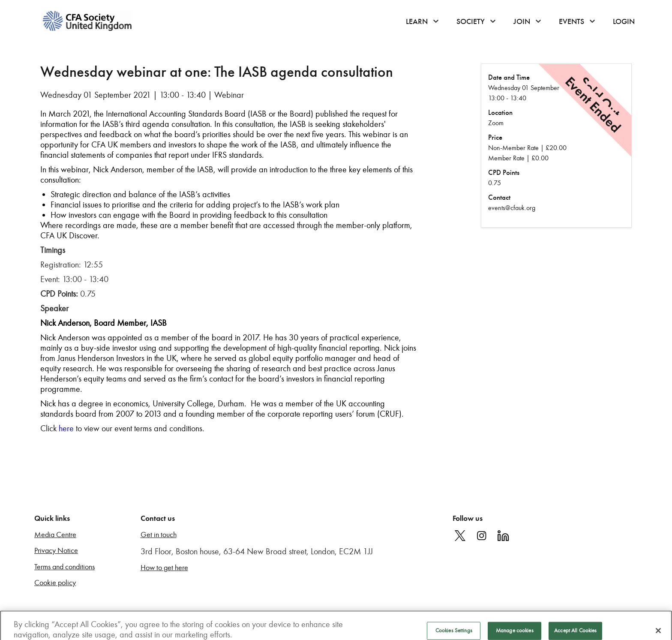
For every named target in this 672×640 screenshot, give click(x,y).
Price (495, 137)
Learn (417, 21)
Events (571, 21)
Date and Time (509, 77)
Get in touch (159, 535)
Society (471, 21)
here (66, 428)
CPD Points (504, 173)
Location (500, 113)
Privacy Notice (56, 551)
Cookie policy (55, 583)
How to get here (164, 568)
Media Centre (55, 535)
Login (624, 21)
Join (522, 21)
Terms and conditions (64, 567)
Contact (499, 197)
